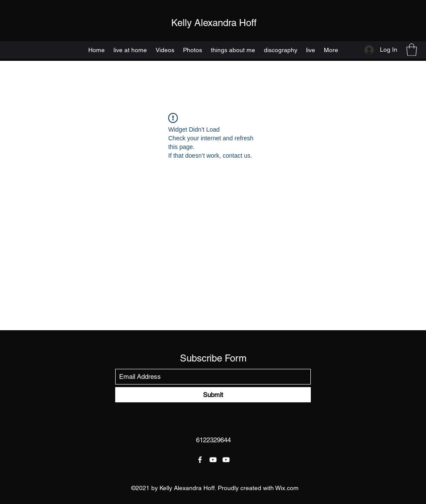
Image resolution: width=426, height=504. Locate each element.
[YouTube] (213, 460)
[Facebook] (200, 460)
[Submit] (213, 395)
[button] (412, 50)
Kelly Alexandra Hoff (214, 23)
